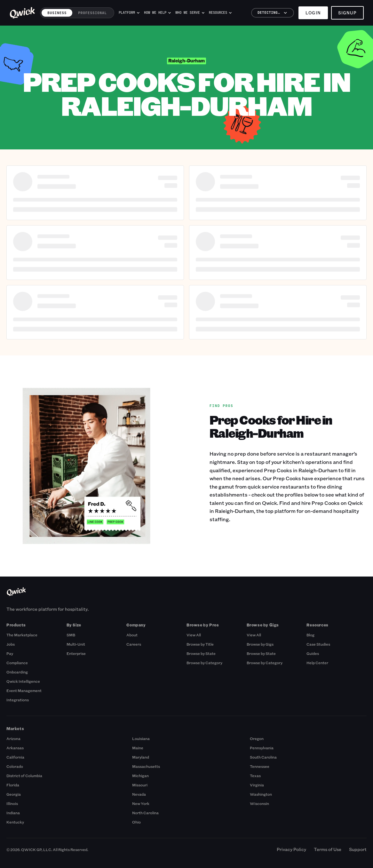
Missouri (140, 785)
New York (141, 803)
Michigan (140, 776)
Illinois (12, 803)
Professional (92, 13)
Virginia (257, 785)
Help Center (317, 663)
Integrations (18, 700)
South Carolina (263, 757)
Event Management (24, 690)
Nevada (139, 794)
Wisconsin (259, 803)
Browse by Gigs (260, 644)
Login (313, 13)
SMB (71, 635)
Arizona (13, 738)
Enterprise (76, 653)
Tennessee (260, 766)
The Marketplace (22, 635)
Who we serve (190, 13)
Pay (10, 653)
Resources (220, 13)
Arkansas (15, 748)
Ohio (136, 822)
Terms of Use (328, 849)
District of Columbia (24, 776)
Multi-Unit (76, 644)
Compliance (17, 663)
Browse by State (201, 653)
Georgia (14, 794)
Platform (129, 13)
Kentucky (15, 822)
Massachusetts (146, 766)
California (15, 757)
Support (358, 849)
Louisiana (141, 738)
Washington (261, 794)
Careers (134, 644)
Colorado (15, 766)
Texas (255, 776)
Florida (13, 785)
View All (194, 635)
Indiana (13, 813)
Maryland (141, 757)
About (132, 635)
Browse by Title (200, 644)
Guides (313, 653)
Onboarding (17, 672)
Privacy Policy (291, 849)
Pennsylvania (262, 748)
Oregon (257, 738)
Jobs (11, 644)
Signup (347, 13)
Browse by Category (204, 663)
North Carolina (145, 813)
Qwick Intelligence (23, 681)
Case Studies (318, 644)
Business (57, 13)
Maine (138, 748)
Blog (310, 635)
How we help (157, 13)
